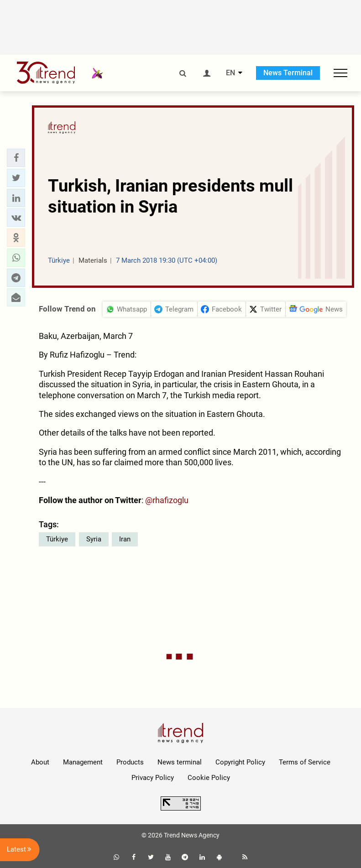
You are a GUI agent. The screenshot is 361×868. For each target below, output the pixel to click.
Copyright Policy (240, 762)
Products (130, 762)
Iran (125, 539)
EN (230, 73)
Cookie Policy (209, 778)
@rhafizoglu (167, 500)
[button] (16, 158)
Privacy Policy (153, 778)
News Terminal (288, 73)
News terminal (180, 762)
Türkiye (57, 539)
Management (83, 762)
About (40, 762)
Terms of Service (305, 762)
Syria (94, 539)
